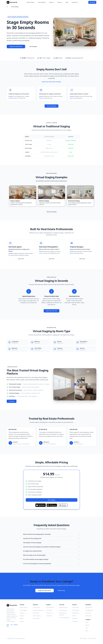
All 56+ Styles (76, 607)
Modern (74, 616)
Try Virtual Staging (51, 106)
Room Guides (36, 618)
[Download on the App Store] (41, 505)
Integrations (89, 616)
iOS (12, 625)
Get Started (92, 2)
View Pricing (61, 591)
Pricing (21, 621)
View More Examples (52, 212)
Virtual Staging (42, 2)
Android (15, 625)
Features (60, 2)
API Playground (89, 610)
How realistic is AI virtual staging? (52, 543)
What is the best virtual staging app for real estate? (52, 534)
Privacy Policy (83, 638)
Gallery (22, 618)
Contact (87, 625)
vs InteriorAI (49, 616)
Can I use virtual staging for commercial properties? (52, 564)
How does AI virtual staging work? (52, 538)
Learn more (21, 259)
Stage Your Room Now (16, 47)
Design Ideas (76, 613)
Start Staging (51, 500)
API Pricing (88, 613)
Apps (67, 2)
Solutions (52, 2)
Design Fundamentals (38, 610)
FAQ (87, 628)
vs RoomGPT (49, 610)
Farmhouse (75, 621)
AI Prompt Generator (64, 618)
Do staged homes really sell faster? (52, 551)
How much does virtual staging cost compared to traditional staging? (52, 547)
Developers (75, 2)
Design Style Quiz (63, 607)
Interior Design (31, 2)
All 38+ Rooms (76, 610)
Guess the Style (63, 610)
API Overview (89, 607)
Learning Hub (36, 607)
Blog (87, 631)
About (87, 622)
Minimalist (75, 618)
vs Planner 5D (49, 613)
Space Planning (37, 616)
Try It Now (12, 401)
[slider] (75, 384)
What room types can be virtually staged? (52, 555)
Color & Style (36, 613)
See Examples (33, 47)
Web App (8, 625)
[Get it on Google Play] (52, 505)
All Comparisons (50, 607)
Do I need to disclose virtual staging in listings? (52, 559)
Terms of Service (92, 638)
